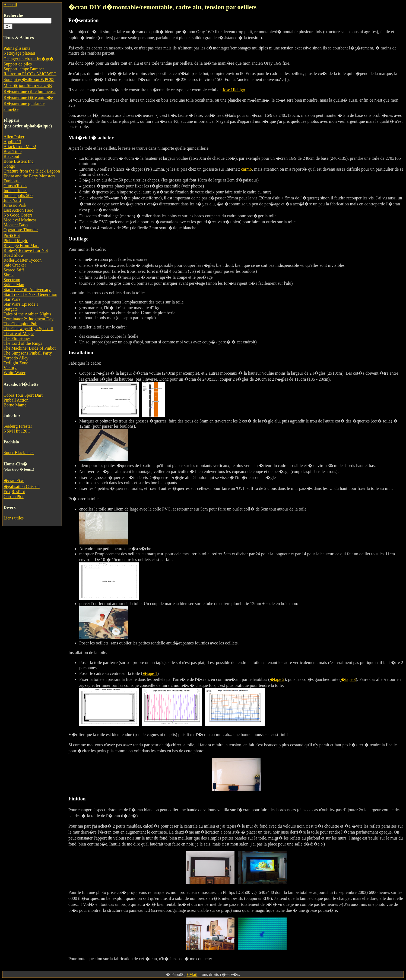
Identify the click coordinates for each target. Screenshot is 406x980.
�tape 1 (150, 673)
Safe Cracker (15, 265)
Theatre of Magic (19, 334)
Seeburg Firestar (18, 426)
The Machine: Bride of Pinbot (30, 348)
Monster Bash (16, 225)
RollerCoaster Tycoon (23, 260)
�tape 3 (348, 679)
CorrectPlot (14, 497)
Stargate (11, 309)
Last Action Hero (18, 210)
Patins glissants (17, 48)
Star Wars (12, 299)
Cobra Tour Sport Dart (23, 395)
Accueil (10, 5)
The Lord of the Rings (23, 343)
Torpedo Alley (16, 358)
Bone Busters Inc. (19, 161)
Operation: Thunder (21, 230)
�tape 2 (277, 679)
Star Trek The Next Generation (30, 294)
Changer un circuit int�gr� (29, 59)
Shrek (9, 275)
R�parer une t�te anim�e (28, 97)
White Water (15, 373)
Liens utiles (14, 518)
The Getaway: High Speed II (28, 329)
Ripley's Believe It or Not (26, 250)
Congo (9, 166)
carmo (246, 169)
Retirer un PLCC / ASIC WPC (30, 74)
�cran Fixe (14, 480)
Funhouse (12, 181)
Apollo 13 (12, 142)
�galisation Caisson (22, 486)
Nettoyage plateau (19, 53)
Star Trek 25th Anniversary (27, 289)
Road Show (14, 255)
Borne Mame (15, 405)
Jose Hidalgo (234, 90)
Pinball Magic (16, 241)
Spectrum (12, 280)
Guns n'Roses (15, 186)
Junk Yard (12, 200)
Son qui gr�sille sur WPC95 (29, 79)
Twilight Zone (16, 363)
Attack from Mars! (20, 147)
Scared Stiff (14, 270)
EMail (192, 974)
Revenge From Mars (21, 245)
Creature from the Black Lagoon (32, 171)
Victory (10, 368)
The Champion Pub (20, 324)
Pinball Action (16, 400)
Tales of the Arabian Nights (27, 314)
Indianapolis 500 (18, 195)
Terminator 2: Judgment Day (28, 319)
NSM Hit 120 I (17, 431)
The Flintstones (17, 338)
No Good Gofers (18, 215)
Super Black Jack (19, 453)
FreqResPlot (14, 492)
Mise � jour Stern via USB (28, 85)
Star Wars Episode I (21, 304)
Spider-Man (14, 285)
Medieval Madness (20, 220)
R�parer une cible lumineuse (30, 91)
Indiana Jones (15, 191)
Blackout (11, 156)
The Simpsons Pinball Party (28, 353)
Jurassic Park (15, 205)
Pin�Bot (12, 235)
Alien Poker (14, 137)
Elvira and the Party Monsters (29, 176)
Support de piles (18, 64)
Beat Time (12, 151)
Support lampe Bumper (24, 69)
